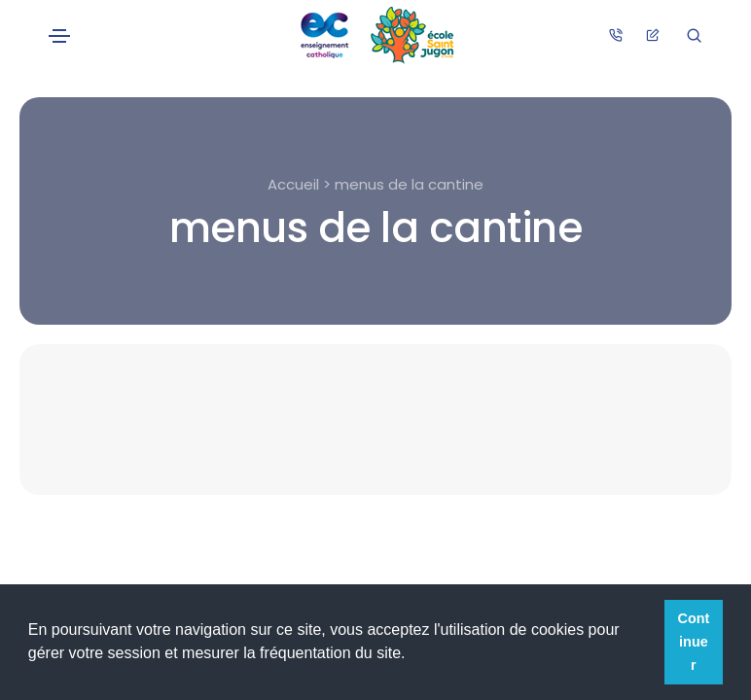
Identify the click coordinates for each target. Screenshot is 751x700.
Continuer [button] (694, 642)
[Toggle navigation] (59, 36)
